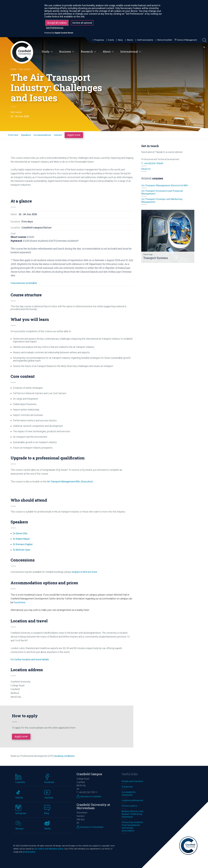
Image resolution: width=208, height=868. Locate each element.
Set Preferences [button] (55, 28)
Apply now (74, 135)
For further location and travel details (30, 659)
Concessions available (24, 283)
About (108, 52)
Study (47, 52)
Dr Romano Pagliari (23, 544)
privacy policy (29, 852)
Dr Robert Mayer (21, 539)
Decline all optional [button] (82, 23)
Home (13, 69)
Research (88, 52)
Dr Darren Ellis (20, 533)
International (131, 52)
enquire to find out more (84, 572)
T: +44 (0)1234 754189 (152, 163)
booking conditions (65, 756)
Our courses (25, 69)
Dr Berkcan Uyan (22, 550)
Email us (146, 169)
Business (67, 52)
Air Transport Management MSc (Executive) (70, 482)
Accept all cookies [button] (57, 23)
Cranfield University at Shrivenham (93, 806)
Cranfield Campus (89, 774)
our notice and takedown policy (49, 849)
